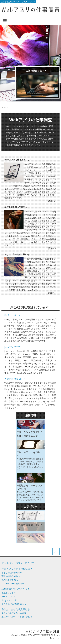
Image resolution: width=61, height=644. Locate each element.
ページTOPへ (56, 551)
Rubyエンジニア (9, 600)
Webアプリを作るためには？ (17, 569)
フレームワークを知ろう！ (14, 583)
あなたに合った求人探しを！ (17, 609)
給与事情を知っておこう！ (16, 589)
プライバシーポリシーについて (18, 563)
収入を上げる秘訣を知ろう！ (15, 604)
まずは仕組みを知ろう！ (13, 572)
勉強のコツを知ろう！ (12, 580)
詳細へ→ (52, 201)
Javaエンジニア (12, 347)
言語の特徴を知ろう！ (37, 71)
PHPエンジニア (13, 315)
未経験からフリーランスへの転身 (17, 617)
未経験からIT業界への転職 (14, 613)
